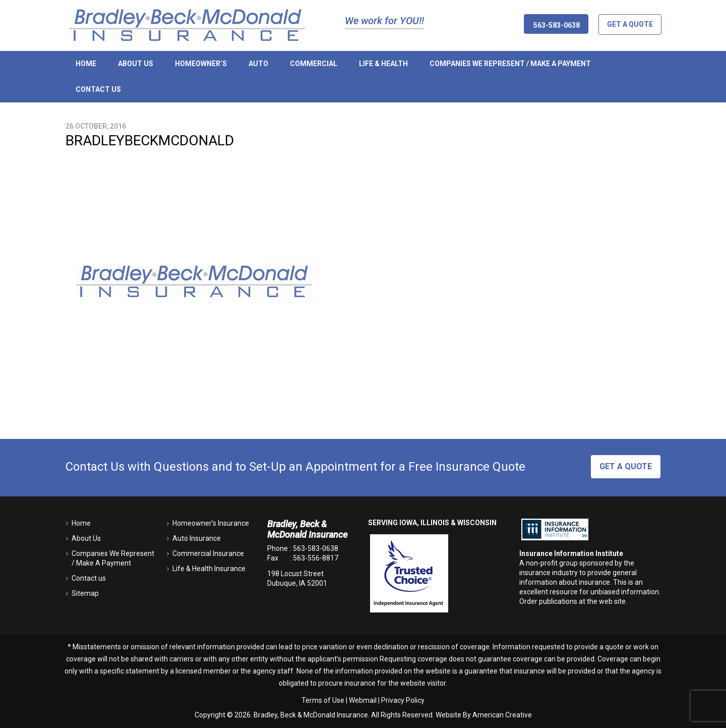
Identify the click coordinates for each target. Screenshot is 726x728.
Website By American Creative (484, 715)
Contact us (89, 578)
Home (81, 523)
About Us (86, 538)
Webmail (363, 700)
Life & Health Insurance (209, 569)
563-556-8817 (316, 558)
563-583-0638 (316, 548)
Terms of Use (323, 700)
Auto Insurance (197, 538)
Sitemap (85, 593)
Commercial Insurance (208, 553)
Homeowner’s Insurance (211, 523)
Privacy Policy (403, 700)
